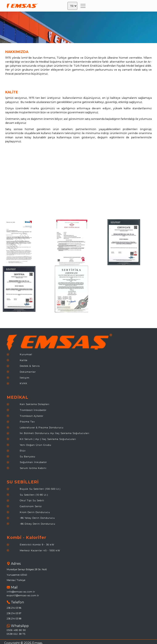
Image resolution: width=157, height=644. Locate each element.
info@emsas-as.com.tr (21, 592)
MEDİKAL (18, 397)
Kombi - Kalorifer (26, 537)
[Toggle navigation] (83, 6)
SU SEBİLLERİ (23, 482)
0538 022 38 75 (16, 634)
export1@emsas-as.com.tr (23, 595)
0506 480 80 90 (16, 630)
